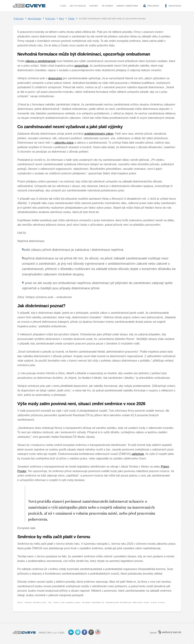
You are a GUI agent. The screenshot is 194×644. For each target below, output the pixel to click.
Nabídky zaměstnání (127, 6)
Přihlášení (153, 6)
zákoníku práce (64, 143)
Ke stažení (107, 6)
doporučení (55, 78)
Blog (62, 19)
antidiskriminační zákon (99, 134)
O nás (63, 6)
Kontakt (94, 6)
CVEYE (30, 6)
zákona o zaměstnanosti (40, 61)
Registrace (175, 6)
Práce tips (19, 19)
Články (71, 19)
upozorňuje (81, 66)
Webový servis (170, 632)
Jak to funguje (78, 6)
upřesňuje (138, 454)
